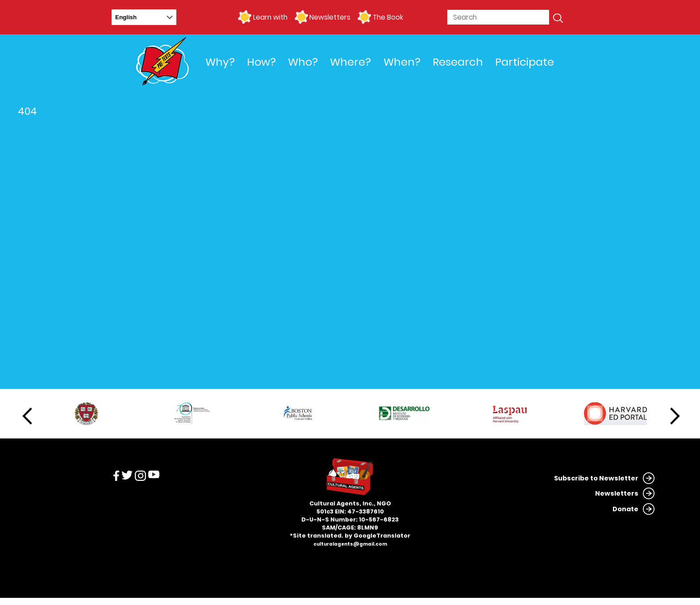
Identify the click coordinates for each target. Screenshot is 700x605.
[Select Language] (144, 17)
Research (458, 62)
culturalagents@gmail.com (350, 544)
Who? (303, 62)
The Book (388, 17)
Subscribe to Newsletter (596, 478)
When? (402, 62)
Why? (220, 62)
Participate (525, 62)
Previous (27, 416)
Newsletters (330, 17)
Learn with (270, 17)
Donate (625, 509)
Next (675, 416)
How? (261, 62)
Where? (350, 62)
